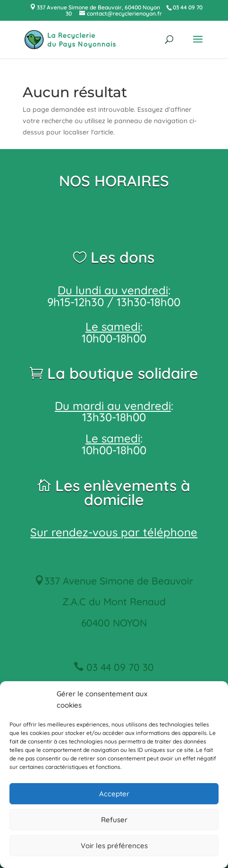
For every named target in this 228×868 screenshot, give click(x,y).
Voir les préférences (114, 846)
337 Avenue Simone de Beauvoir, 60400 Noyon (98, 7)
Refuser (114, 820)
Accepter (114, 794)
